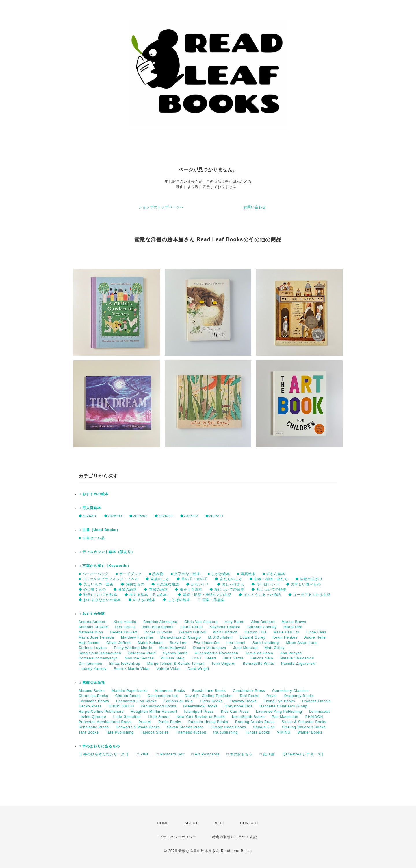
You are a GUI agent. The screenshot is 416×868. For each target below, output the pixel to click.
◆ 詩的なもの (133, 584)
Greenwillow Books (200, 706)
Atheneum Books (170, 691)
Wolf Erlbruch (225, 632)
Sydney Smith (175, 653)
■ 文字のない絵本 (186, 574)
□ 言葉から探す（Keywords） (105, 566)
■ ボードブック (129, 574)
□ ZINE (143, 754)
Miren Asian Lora (301, 643)
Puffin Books (170, 722)
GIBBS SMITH (121, 706)
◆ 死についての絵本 (269, 589)
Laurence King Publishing (279, 712)
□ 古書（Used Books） (99, 530)
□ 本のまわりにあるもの (99, 746)
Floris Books (211, 701)
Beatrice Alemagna (160, 622)
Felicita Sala (262, 658)
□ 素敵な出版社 (92, 683)
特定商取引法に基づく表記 (235, 837)
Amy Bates (234, 622)
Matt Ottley (275, 648)
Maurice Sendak (139, 658)
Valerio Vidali (169, 669)
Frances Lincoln (317, 701)
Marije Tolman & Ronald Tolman (176, 664)
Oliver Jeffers (118, 643)
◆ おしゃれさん (231, 584)
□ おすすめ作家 (92, 614)
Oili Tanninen (90, 664)
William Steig (173, 658)
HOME (163, 823)
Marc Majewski (173, 648)
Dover (272, 696)
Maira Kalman (150, 643)
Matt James (89, 643)
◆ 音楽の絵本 (125, 589)
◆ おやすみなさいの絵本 (100, 600)
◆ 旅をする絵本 (188, 589)
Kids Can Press (235, 712)
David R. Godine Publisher (209, 696)
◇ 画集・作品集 (211, 600)
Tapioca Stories (155, 732)
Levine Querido (92, 717)
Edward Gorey (253, 637)
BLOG (219, 823)
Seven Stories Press (185, 727)
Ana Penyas (291, 653)
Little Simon (159, 717)
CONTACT (249, 823)
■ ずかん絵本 (274, 574)
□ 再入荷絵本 (90, 508)
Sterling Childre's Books (304, 727)
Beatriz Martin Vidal (132, 669)
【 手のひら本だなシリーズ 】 (104, 754)
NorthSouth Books (248, 717)
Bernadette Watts (258, 664)
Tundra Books (257, 732)
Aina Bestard (263, 622)
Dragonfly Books (299, 696)
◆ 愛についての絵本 (227, 589)
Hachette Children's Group (283, 706)
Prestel (145, 722)
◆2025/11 (214, 516)
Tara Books (89, 732)
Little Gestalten (127, 717)
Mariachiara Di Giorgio (181, 637)
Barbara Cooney (262, 627)
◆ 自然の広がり (309, 579)
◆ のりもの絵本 (142, 600)
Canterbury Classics (290, 691)
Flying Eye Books (279, 701)
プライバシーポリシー (178, 837)
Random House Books (208, 722)
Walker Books (310, 732)
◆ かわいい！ (198, 584)
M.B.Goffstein (221, 637)
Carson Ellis (256, 632)
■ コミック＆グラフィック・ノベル (109, 579)
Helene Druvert (124, 632)
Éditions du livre (178, 701)
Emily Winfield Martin (133, 648)
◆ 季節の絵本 (156, 589)
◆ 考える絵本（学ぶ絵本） (148, 595)
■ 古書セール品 (92, 538)
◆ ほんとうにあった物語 (260, 595)
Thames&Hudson (191, 732)
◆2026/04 (88, 516)
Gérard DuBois (193, 632)
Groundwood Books (159, 706)
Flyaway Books (243, 701)
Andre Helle (315, 637)
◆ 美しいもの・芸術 (96, 584)
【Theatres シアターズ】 (303, 754)
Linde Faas (316, 632)
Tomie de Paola (259, 653)
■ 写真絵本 (247, 574)
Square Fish (264, 727)
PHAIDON (314, 717)
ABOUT (191, 823)
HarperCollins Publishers (101, 712)
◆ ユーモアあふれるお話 (310, 595)
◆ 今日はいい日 (265, 584)
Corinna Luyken (93, 648)
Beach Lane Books (209, 691)
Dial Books (250, 696)
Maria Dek (293, 627)
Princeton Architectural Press (105, 722)
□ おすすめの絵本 (94, 494)
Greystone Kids (239, 706)
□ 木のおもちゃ (240, 754)
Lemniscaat (319, 712)
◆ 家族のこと (157, 579)
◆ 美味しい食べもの (303, 584)
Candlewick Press (249, 691)
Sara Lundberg (266, 643)
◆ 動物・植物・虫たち (269, 579)
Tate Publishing (120, 732)
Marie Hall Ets (286, 632)
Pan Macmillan (285, 717)
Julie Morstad (246, 648)
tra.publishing (226, 732)
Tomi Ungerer (224, 664)
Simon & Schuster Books (304, 722)
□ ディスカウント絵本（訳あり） (107, 552)
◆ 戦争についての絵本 (98, 595)
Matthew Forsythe (137, 637)
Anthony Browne (93, 627)
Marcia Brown (294, 622)
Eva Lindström (207, 643)
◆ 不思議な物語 (165, 584)
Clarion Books (128, 696)
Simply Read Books (229, 727)
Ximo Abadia (125, 622)
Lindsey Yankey (93, 669)
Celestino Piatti (142, 653)
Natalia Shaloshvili (297, 658)
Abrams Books (92, 691)
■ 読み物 (156, 574)
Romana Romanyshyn (98, 658)
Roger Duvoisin (158, 632)
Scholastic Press (94, 727)
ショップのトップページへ (161, 207)
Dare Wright (198, 669)
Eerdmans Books (94, 701)
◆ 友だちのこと (228, 579)
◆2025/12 (189, 516)
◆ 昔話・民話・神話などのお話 (205, 595)
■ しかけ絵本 (219, 574)
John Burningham (158, 627)
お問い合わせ (255, 207)
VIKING (284, 732)
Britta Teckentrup (125, 664)
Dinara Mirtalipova (210, 648)
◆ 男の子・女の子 (192, 579)
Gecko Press (90, 706)
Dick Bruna (125, 627)
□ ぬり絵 (267, 754)
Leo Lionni (236, 643)
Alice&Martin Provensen (217, 653)
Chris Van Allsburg (201, 622)
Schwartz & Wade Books (138, 727)
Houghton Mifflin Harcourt (154, 712)
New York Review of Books (201, 717)
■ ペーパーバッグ (94, 574)
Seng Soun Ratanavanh (100, 653)
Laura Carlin (192, 627)
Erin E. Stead (204, 658)
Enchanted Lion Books (136, 701)
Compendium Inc (163, 696)
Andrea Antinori (93, 622)
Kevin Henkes (285, 637)
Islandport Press (199, 712)
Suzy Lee (178, 643)
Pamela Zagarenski (298, 664)
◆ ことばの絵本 (176, 600)
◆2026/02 (138, 516)
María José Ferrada (96, 637)
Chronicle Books (93, 696)
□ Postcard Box (170, 754)
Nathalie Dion (91, 632)
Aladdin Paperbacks (130, 691)
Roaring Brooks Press (255, 722)
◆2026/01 (164, 516)
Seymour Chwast (225, 627)
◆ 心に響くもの (92, 589)
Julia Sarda (233, 658)
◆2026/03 (113, 516)
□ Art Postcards (206, 754)
